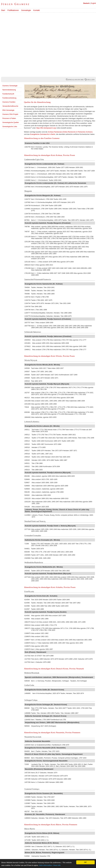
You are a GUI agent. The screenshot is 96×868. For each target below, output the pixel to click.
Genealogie (26, 10)
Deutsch (86, 3)
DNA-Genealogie (8, 110)
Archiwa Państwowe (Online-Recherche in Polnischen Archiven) (70, 132)
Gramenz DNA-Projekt (10, 114)
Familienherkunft (8, 94)
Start (3, 10)
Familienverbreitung (9, 98)
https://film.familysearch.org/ (46, 128)
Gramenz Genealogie (10, 86)
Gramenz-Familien (9, 102)
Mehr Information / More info (50, 865)
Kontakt (36, 10)
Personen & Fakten (9, 118)
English (93, 3)
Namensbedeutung (9, 90)
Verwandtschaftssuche (10, 106)
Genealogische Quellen (11, 122)
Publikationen (13, 10)
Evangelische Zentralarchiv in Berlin (43, 134)
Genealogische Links (10, 127)
